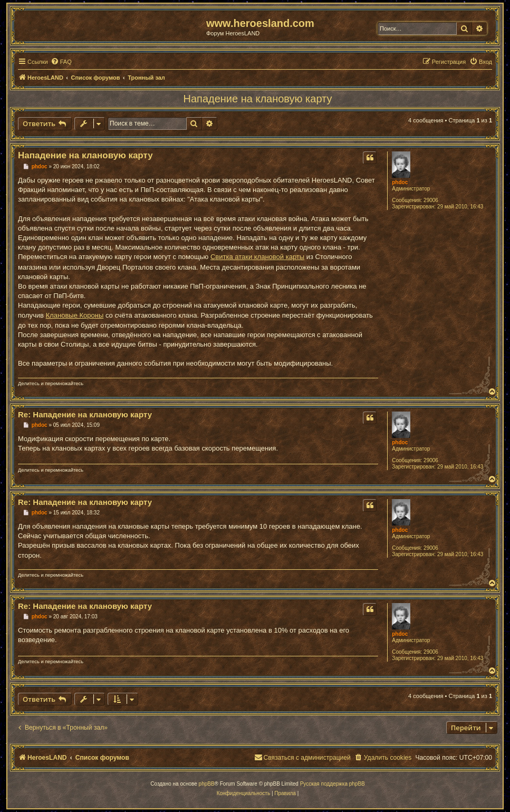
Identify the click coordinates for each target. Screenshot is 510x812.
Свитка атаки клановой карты (257, 257)
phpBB (207, 784)
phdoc (400, 182)
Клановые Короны (75, 315)
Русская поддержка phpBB (333, 784)
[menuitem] (61, 62)
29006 (431, 200)
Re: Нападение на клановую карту (85, 414)
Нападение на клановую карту (258, 99)
